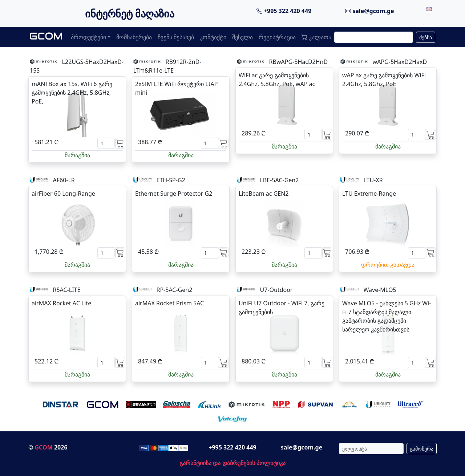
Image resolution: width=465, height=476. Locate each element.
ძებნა (426, 37)
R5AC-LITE (66, 290)
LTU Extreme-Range (369, 194)
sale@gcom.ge (370, 11)
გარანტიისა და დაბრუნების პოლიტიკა (232, 463)
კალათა (316, 37)
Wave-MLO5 (380, 290)
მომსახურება (134, 37)
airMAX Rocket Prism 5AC (169, 303)
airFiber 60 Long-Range (63, 194)
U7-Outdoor (276, 290)
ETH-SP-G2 (171, 180)
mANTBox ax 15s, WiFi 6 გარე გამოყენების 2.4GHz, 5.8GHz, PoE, (72, 93)
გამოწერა (422, 449)
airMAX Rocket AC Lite (61, 303)
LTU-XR (373, 180)
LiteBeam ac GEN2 (264, 194)
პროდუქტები (88, 37)
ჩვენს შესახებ (176, 37)
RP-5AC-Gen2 (174, 290)
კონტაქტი (213, 37)
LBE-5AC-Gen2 (279, 180)
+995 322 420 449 (284, 11)
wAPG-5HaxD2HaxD (400, 62)
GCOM (43, 447)
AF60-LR (64, 180)
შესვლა (242, 37)
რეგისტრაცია (277, 37)
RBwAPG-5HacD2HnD (299, 62)
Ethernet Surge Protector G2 (174, 194)
